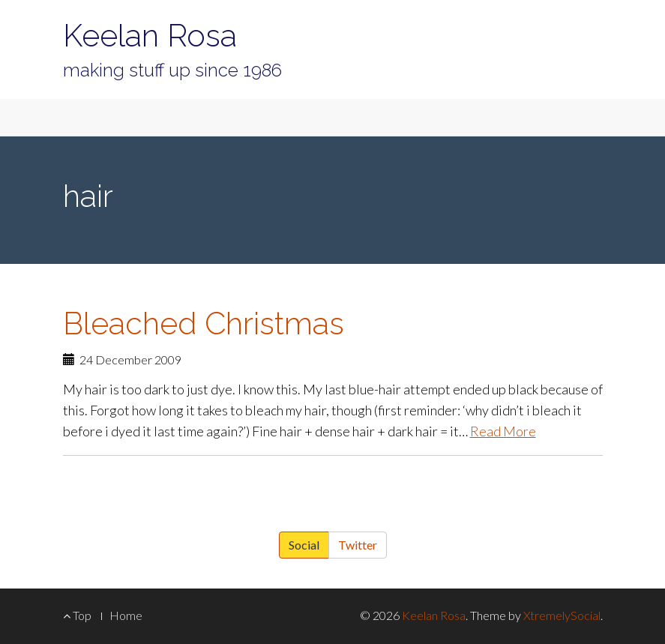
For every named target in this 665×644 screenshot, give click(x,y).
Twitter (358, 545)
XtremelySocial (562, 615)
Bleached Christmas (204, 323)
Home (126, 615)
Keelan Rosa (150, 36)
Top (77, 615)
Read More (503, 431)
